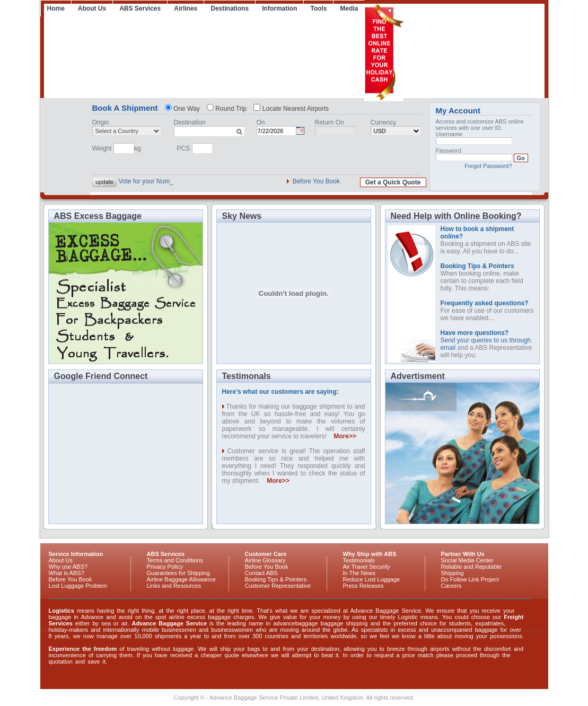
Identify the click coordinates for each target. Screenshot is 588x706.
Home (56, 8)
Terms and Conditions (175, 560)
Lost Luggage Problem (78, 586)
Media (349, 8)
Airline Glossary (265, 560)
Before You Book (316, 181)
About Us (92, 8)
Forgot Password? (488, 166)
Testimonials (359, 560)
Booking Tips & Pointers (276, 579)
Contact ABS (261, 573)
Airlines (186, 8)
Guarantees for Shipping (178, 573)
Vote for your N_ (142, 181)
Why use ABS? (68, 567)
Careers (451, 586)
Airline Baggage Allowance (181, 579)
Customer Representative (278, 586)
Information (279, 8)
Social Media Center (467, 560)
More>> (345, 436)
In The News (359, 573)
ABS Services (140, 8)
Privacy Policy (165, 567)
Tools (318, 8)
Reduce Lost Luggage (372, 579)
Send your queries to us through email (486, 340)
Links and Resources (174, 586)
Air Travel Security (367, 567)
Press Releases (363, 586)
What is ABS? (67, 573)
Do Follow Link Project (470, 579)
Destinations (230, 8)
